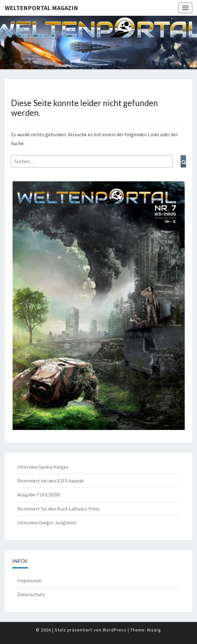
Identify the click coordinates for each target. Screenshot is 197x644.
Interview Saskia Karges (43, 467)
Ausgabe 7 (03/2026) (39, 494)
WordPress (115, 630)
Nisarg (154, 630)
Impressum (30, 580)
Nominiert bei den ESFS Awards (51, 481)
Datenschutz (31, 594)
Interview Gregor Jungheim (47, 523)
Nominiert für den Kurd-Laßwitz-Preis (58, 509)
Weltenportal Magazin (41, 8)
